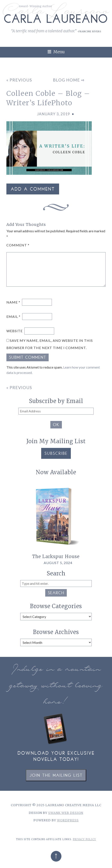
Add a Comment (33, 190)
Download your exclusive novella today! (56, 757)
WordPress (68, 820)
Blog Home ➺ (69, 80)
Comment (18, 245)
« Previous (19, 80)
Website (15, 331)
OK (56, 425)
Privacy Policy (84, 839)
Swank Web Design (66, 813)
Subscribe (56, 454)
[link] (106, 60)
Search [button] (56, 593)
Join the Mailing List (56, 776)
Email (13, 316)
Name (13, 302)
